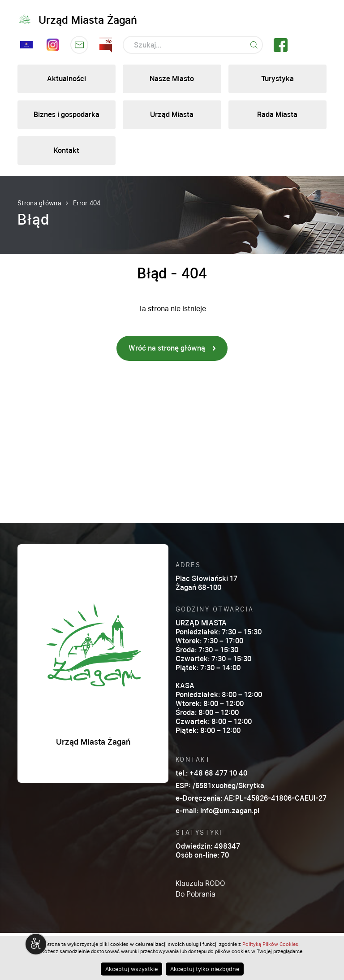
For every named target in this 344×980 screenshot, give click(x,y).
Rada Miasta (277, 115)
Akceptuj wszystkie (131, 969)
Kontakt (67, 150)
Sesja (26, 45)
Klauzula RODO (200, 883)
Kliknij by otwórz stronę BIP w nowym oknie (106, 45)
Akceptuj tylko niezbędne (205, 969)
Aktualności (67, 79)
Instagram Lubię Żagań (53, 45)
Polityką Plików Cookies (270, 944)
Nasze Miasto (172, 79)
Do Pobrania (196, 894)
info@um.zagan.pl (230, 811)
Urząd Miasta (172, 115)
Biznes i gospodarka (67, 115)
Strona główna (39, 203)
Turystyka (277, 79)
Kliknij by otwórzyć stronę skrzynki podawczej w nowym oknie (79, 45)
